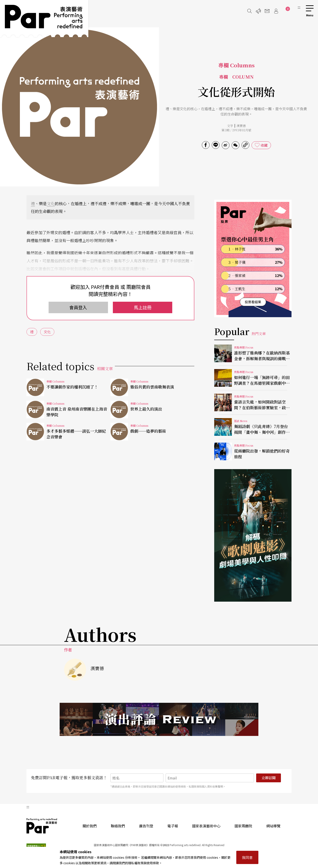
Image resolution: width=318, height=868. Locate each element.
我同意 (247, 857)
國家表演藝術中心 (206, 826)
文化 (51, 203)
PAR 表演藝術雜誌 (42, 826)
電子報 (173, 826)
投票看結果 (253, 302)
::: (299, 7)
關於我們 (90, 826)
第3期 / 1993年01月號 (236, 130)
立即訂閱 (269, 778)
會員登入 (78, 307)
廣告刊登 (146, 826)
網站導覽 (273, 826)
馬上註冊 (143, 307)
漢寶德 (241, 126)
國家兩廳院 (243, 826)
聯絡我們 (118, 826)
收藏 (264, 145)
